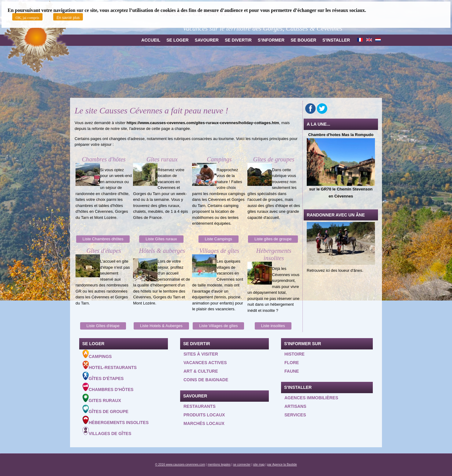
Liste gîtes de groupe (273, 239)
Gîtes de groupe (106, 409)
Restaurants (200, 406)
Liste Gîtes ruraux (161, 239)
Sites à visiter (201, 354)
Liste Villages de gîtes (218, 326)
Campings (97, 354)
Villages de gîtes (107, 431)
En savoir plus (68, 18)
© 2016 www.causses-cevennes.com (180, 465)
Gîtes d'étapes (103, 376)
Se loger (177, 40)
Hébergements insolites (116, 420)
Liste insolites (273, 326)
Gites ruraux (102, 398)
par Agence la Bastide (282, 465)
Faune (292, 371)
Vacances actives (205, 363)
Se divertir (238, 40)
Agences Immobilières (311, 398)
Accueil (151, 40)
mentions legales (219, 465)
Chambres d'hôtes (108, 387)
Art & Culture (201, 371)
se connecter (242, 465)
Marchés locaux (204, 423)
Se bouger (303, 40)
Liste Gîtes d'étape (103, 326)
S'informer (271, 40)
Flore (292, 363)
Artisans (295, 406)
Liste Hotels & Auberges (161, 326)
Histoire (295, 354)
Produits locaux (204, 415)
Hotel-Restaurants (110, 365)
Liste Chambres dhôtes (103, 239)
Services (295, 415)
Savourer (207, 40)
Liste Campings (219, 239)
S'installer (336, 40)
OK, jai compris (27, 18)
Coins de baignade (206, 380)
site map (259, 465)
